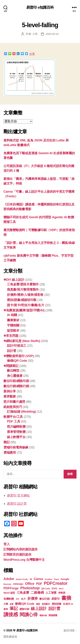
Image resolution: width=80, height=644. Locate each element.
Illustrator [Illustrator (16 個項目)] (7, 584)
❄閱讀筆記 (11, 366)
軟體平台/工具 (13, 417)
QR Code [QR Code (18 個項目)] (46, 589)
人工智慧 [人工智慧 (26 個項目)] (51, 593)
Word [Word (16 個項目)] (61, 589)
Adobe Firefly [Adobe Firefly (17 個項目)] (22, 579)
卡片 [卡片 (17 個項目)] (17, 599)
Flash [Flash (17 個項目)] (57, 579)
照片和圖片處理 (14, 402)
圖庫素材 (13, 320)
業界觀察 (10, 397)
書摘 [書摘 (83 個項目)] (66, 598)
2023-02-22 (52, 34)
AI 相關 (12, 315)
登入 (7, 544)
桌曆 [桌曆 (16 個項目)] (11, 604)
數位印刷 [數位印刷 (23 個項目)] (45, 599)
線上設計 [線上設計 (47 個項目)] (39, 609)
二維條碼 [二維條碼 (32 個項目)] (37, 593)
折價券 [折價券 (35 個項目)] (33, 598)
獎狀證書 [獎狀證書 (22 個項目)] (57, 604)
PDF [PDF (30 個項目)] (39, 584)
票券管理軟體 (16, 432)
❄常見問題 (11, 336)
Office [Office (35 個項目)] (30, 584)
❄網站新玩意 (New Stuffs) (22, 341)
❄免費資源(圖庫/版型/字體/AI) (24, 310)
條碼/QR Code (17, 361)
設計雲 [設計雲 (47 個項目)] (54, 609)
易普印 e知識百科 (40, 7)
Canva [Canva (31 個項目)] (38, 579)
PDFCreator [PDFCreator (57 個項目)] (56, 583)
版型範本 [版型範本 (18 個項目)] (46, 604)
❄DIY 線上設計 (14, 280)
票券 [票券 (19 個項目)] (6, 609)
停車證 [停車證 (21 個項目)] (62, 593)
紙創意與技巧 (13, 407)
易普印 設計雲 (17, 504)
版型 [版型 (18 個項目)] (38, 604)
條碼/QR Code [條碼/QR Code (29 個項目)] (25, 604)
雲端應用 (10, 453)
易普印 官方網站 (18, 496)
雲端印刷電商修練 (16, 447)
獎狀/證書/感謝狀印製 (22, 300)
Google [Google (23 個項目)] (65, 579)
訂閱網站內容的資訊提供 (20, 549)
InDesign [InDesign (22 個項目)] (18, 584)
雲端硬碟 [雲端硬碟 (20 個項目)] (53, 615)
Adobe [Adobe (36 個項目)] (9, 579)
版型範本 (13, 331)
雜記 (7, 442)
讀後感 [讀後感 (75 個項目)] (11, 614)
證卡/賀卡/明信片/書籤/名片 (26, 305)
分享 (32, 54)
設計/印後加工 (17, 346)
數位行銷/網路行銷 (16, 386)
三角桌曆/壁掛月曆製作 (23, 284)
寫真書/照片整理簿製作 (23, 290)
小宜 (35, 34)
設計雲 (12, 351)
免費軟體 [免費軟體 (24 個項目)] (9, 599)
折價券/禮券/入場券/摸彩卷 (25, 295)
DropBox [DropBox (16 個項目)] (49, 579)
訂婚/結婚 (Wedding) (21, 412)
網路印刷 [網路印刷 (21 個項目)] (24, 609)
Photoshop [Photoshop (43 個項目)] (30, 588)
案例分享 (10, 391)
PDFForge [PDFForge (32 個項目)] (11, 588)
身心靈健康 (15, 376)
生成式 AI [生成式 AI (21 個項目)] (68, 604)
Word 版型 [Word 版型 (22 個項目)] (9, 593)
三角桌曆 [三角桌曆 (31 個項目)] (23, 593)
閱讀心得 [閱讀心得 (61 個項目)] (29, 615)
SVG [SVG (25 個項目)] (54, 588)
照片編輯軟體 (16, 427)
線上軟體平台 (16, 437)
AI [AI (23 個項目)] (31, 579)
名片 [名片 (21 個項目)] (23, 599)
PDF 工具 (14, 421)
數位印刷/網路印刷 (16, 381)
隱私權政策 (10, 637)
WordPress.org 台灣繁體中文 (24, 560)
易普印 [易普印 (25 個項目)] (56, 599)
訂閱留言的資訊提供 (17, 555)
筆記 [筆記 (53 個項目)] (14, 608)
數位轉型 (13, 371)
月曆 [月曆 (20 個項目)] (6, 604)
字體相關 (13, 325)
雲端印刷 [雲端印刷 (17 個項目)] (43, 615)
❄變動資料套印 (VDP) (19, 356)
